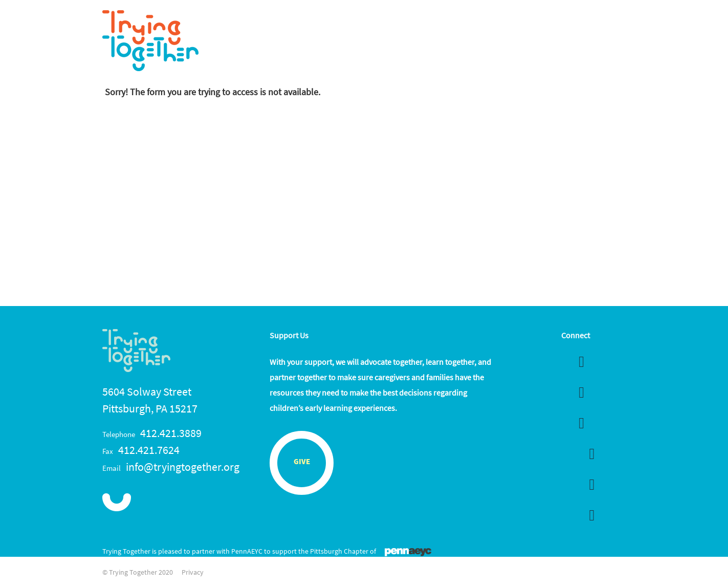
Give (302, 462)
